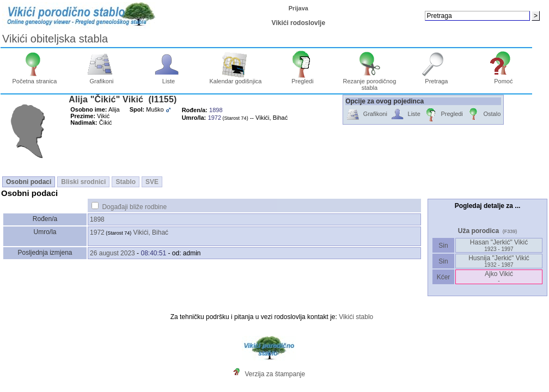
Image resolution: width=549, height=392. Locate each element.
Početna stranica (35, 78)
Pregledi (303, 78)
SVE (152, 182)
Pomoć (504, 78)
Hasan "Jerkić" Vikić (499, 245)
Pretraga (437, 78)
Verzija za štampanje (275, 374)
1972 (97, 232)
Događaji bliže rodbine (134, 207)
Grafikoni (102, 78)
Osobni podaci (29, 182)
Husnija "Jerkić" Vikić (499, 261)
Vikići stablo (356, 317)
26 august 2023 (112, 253)
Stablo (126, 182)
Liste (169, 78)
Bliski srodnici (83, 182)
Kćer (443, 277)
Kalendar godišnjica (235, 78)
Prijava (298, 8)
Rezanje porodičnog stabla (369, 82)
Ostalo (483, 115)
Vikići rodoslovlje (298, 23)
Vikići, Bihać (151, 232)
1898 (97, 219)
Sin (443, 246)
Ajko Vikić (499, 277)
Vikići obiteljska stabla (55, 39)
